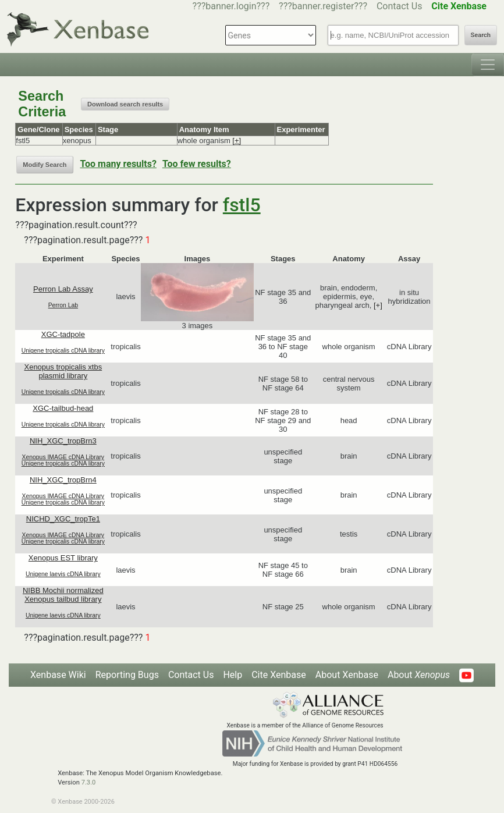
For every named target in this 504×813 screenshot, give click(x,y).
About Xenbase (347, 675)
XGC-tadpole (63, 334)
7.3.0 (89, 782)
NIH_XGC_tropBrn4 (63, 480)
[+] (237, 141)
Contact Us (400, 6)
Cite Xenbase (279, 675)
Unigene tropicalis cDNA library (63, 351)
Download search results (125, 104)
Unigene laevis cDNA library (63, 574)
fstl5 (242, 205)
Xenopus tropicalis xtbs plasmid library (63, 371)
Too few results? (197, 164)
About (419, 675)
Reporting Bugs (127, 675)
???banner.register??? (323, 6)
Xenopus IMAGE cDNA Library (63, 457)
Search (481, 35)
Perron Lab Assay (63, 289)
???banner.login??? (231, 6)
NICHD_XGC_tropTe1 (63, 519)
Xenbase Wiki (58, 675)
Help (233, 675)
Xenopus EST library (63, 558)
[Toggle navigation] (488, 65)
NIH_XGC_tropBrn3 (63, 441)
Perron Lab (63, 305)
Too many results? (118, 164)
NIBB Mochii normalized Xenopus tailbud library (63, 595)
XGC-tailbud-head (63, 408)
